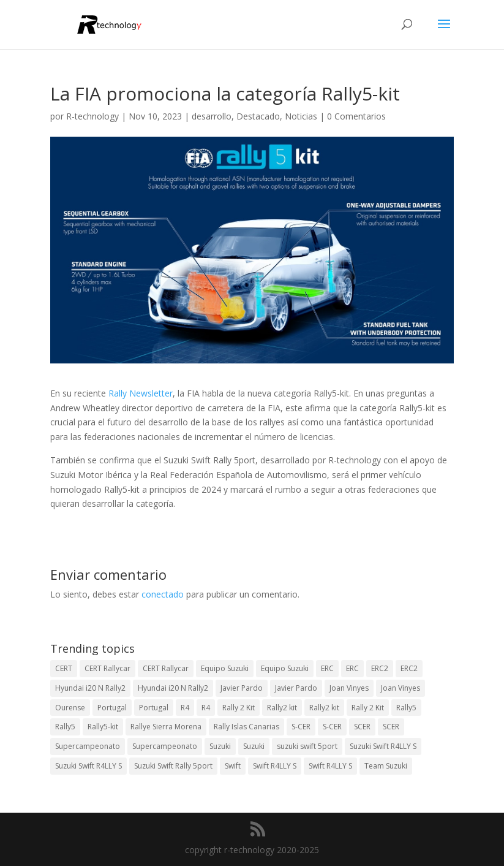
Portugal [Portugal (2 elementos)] (112, 708)
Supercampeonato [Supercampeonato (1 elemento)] (165, 746)
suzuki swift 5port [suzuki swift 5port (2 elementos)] (307, 746)
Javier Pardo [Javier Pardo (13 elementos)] (242, 688)
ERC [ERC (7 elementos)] (352, 668)
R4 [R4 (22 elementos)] (206, 708)
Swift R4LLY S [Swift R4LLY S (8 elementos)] (330, 766)
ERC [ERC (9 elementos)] (327, 668)
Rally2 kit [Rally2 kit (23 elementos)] (282, 708)
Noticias (301, 116)
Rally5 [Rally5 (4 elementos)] (406, 708)
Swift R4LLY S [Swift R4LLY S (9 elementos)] (275, 766)
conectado (163, 594)
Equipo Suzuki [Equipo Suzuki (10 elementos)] (225, 668)
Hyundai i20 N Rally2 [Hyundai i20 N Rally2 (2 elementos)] (173, 688)
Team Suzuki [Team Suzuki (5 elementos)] (386, 766)
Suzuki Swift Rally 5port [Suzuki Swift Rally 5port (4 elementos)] (173, 766)
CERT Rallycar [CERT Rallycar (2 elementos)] (166, 668)
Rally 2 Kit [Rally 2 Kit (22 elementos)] (368, 708)
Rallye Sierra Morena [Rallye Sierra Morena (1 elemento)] (166, 727)
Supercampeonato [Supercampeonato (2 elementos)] (88, 746)
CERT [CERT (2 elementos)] (64, 668)
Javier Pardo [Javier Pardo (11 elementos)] (296, 688)
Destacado (258, 116)
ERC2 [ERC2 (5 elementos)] (409, 668)
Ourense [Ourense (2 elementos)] (70, 708)
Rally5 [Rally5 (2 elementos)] (65, 727)
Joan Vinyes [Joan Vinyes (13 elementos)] (349, 688)
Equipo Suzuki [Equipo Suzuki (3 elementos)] (285, 668)
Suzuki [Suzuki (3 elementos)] (220, 746)
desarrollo (212, 116)
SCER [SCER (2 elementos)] (362, 727)
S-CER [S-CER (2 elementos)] (301, 727)
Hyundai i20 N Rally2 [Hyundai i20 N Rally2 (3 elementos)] (90, 688)
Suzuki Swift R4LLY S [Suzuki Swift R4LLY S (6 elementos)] (383, 746)
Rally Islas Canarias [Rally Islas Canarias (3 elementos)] (246, 727)
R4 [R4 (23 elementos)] (185, 708)
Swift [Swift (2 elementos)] (233, 766)
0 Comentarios (356, 116)
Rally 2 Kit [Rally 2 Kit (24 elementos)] (239, 708)
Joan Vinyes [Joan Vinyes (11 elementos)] (401, 688)
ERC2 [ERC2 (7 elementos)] (380, 668)
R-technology (92, 116)
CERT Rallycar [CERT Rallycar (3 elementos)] (107, 668)
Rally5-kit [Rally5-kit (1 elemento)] (103, 727)
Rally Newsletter (141, 393)
